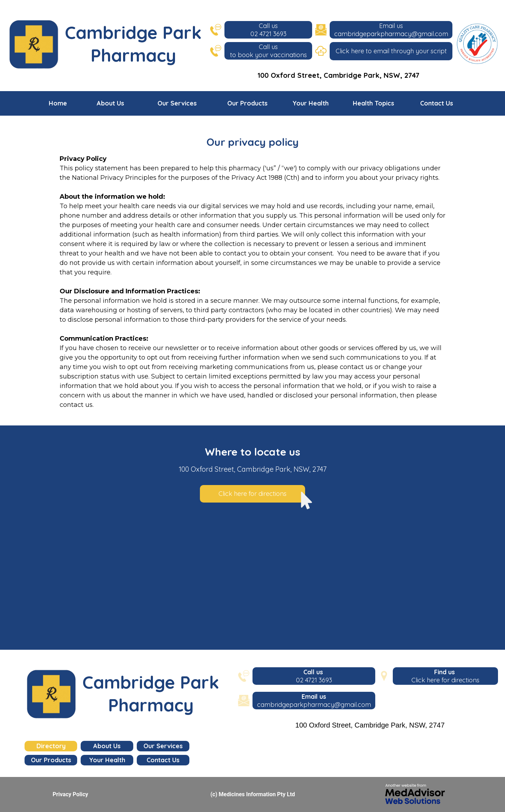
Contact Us (437, 103)
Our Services (177, 103)
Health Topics (373, 103)
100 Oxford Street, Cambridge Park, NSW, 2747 (338, 75)
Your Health (311, 103)
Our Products (247, 103)
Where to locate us (252, 452)
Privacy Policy (70, 794)
